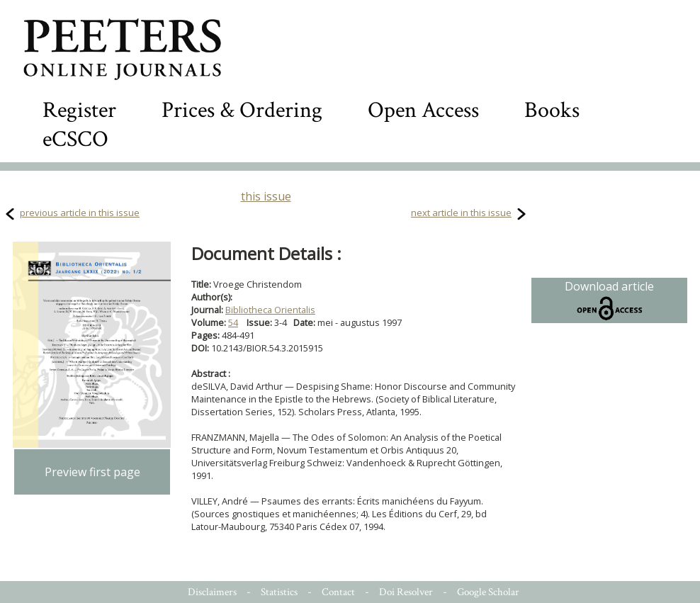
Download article (609, 300)
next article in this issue (461, 213)
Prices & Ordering (242, 110)
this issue (266, 196)
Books (552, 110)
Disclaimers (212, 592)
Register (79, 110)
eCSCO (75, 139)
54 (233, 322)
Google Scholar (488, 592)
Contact (338, 592)
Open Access (423, 110)
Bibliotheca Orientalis (270, 310)
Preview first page (92, 472)
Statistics (279, 592)
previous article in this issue (80, 213)
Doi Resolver (406, 592)
